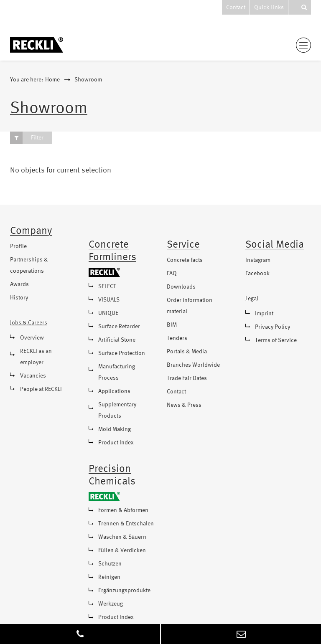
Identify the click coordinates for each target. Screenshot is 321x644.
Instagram (258, 260)
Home (52, 80)
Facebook (257, 274)
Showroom (88, 80)
